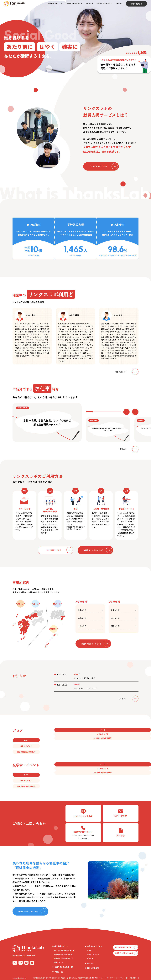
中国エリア (82, 626)
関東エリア (115, 626)
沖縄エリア (82, 610)
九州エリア (82, 618)
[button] (55, 4)
